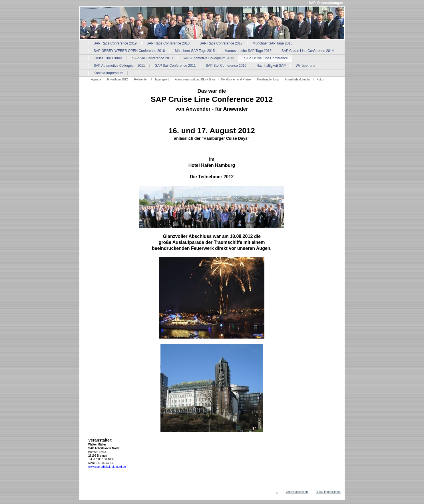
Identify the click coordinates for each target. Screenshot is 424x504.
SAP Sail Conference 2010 (226, 66)
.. (277, 492)
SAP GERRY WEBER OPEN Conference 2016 (129, 51)
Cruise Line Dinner (108, 58)
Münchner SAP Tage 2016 (273, 43)
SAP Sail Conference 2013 (152, 58)
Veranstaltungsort (297, 492)
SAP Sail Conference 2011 (175, 66)
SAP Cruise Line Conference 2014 (308, 51)
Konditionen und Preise (236, 79)
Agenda (96, 79)
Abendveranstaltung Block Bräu (195, 79)
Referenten (141, 79)
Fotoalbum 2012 (117, 79)
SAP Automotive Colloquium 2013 (208, 58)
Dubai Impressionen (328, 492)
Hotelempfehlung (268, 79)
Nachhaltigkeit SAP (271, 66)
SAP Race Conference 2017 (221, 43)
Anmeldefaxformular (298, 79)
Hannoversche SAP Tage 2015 (248, 51)
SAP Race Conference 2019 (115, 43)
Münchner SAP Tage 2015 (195, 51)
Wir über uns (306, 66)
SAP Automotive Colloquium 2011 (119, 66)
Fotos (320, 79)
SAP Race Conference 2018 (168, 43)
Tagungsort (161, 79)
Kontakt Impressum (108, 73)
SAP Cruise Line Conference (266, 58)
